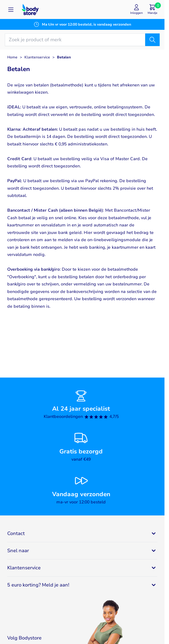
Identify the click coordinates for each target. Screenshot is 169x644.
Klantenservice (37, 57)
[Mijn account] (136, 9)
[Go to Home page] (30, 9)
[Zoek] (152, 40)
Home (12, 57)
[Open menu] (11, 10)
